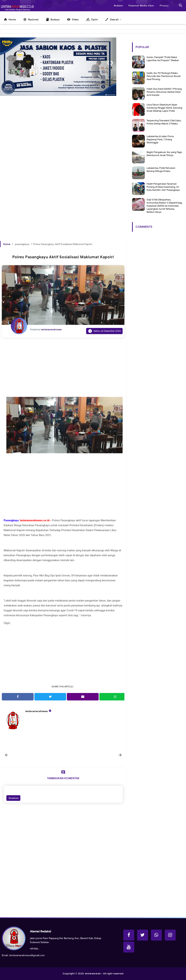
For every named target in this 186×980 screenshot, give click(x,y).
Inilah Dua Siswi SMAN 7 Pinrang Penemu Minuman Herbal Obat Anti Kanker (164, 92)
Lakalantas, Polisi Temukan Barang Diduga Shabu (161, 170)
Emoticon (13, 798)
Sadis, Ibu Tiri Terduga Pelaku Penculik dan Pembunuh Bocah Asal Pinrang (164, 76)
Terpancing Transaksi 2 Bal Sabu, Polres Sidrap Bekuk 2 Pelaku (164, 122)
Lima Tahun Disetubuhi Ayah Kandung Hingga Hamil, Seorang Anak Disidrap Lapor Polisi (164, 108)
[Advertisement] (63, 143)
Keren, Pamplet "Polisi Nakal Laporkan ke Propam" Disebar (163, 59)
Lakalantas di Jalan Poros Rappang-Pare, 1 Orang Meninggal (160, 139)
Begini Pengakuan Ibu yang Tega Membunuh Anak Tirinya (164, 154)
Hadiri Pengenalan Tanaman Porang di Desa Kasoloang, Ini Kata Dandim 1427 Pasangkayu (163, 187)
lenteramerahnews (37, 711)
